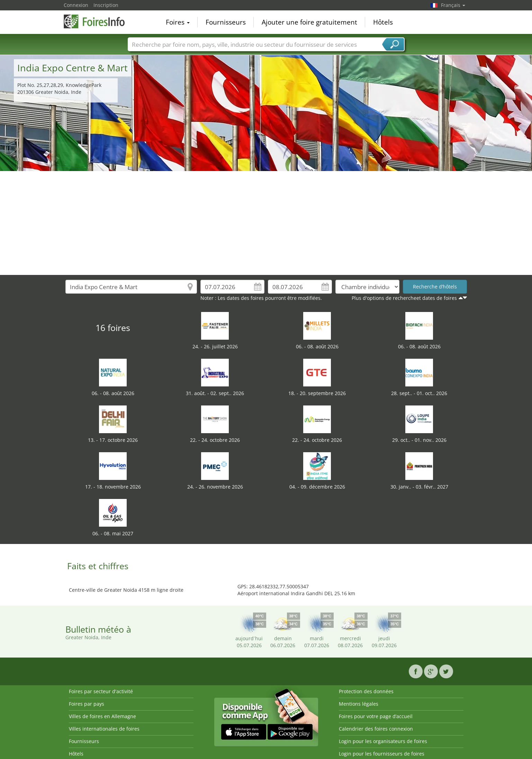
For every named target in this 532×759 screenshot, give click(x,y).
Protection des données (366, 691)
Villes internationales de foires (104, 729)
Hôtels (383, 22)
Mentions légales (359, 704)
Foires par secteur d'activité (101, 691)
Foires (178, 22)
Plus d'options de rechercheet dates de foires (404, 298)
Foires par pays (87, 704)
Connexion (76, 5)
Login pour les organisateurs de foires (383, 741)
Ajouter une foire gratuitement (309, 22)
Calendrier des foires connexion (376, 729)
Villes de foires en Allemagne (102, 716)
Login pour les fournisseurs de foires (382, 754)
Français (453, 5)
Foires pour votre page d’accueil (376, 716)
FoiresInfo (98, 21)
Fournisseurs (226, 22)
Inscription (106, 5)
